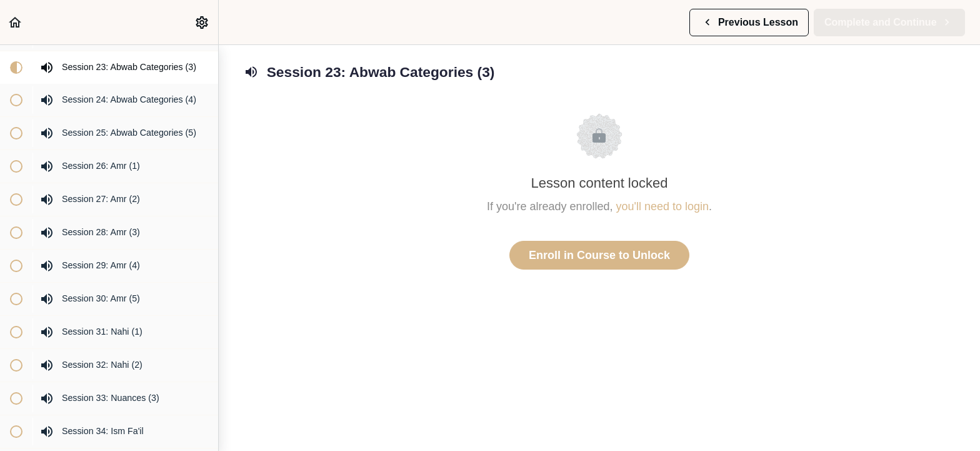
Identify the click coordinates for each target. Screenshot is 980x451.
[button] (16, 22)
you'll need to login (663, 206)
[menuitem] (202, 22)
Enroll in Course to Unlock (599, 255)
